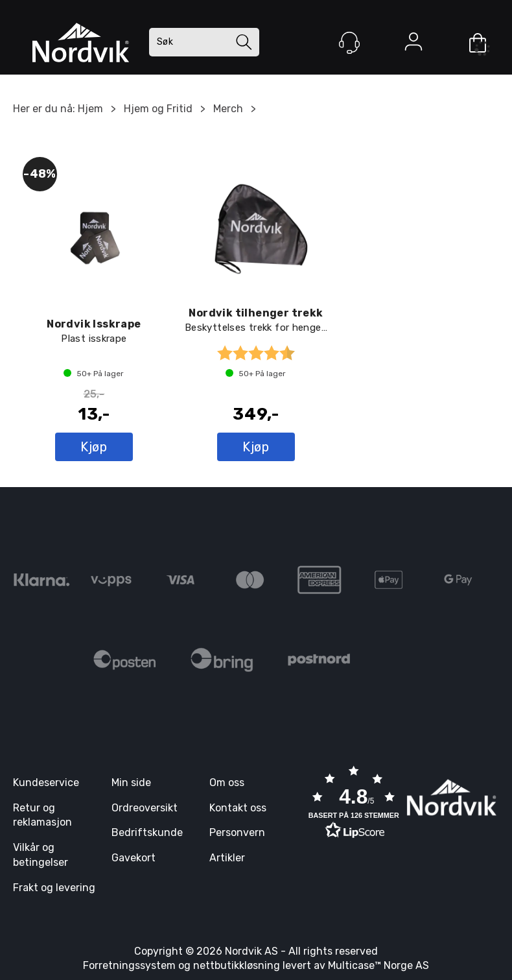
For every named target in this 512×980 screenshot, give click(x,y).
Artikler (227, 858)
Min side (131, 783)
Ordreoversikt (145, 808)
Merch (228, 109)
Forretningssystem (129, 965)
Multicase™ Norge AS (378, 965)
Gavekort (134, 858)
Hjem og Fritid (158, 109)
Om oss (227, 783)
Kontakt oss (238, 808)
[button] (354, 804)
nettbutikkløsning (237, 965)
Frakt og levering (54, 888)
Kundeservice (46, 783)
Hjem (90, 109)
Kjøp (94, 447)
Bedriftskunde (147, 832)
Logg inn (413, 44)
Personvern (237, 832)
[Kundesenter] (349, 43)
